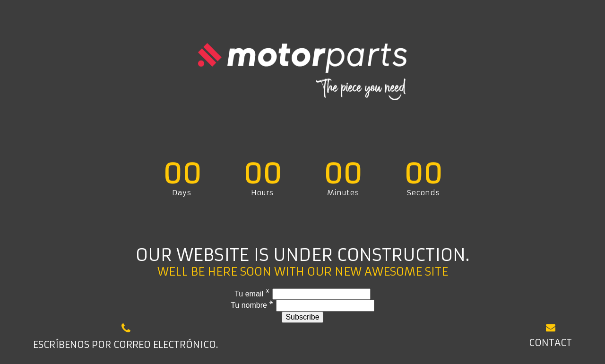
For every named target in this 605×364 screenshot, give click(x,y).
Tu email (253, 294)
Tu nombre (253, 305)
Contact (550, 335)
